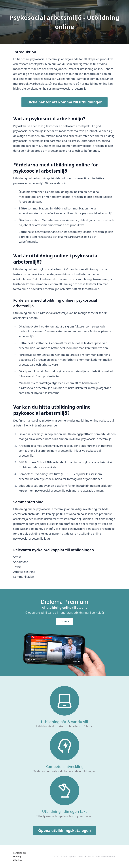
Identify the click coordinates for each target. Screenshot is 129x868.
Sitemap (17, 857)
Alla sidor (18, 860)
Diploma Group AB (77, 857)
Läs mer (65, 621)
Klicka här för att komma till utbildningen (64, 102)
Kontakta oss (20, 853)
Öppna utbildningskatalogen (64, 830)
